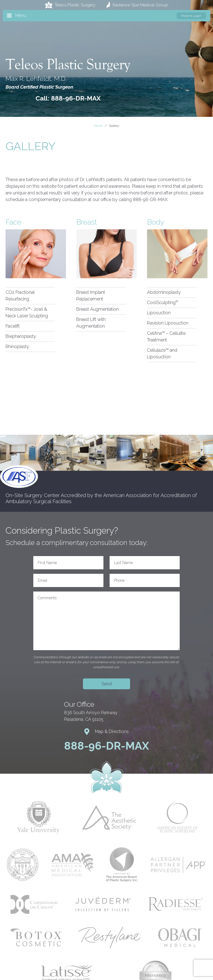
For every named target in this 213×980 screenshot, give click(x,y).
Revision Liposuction (168, 323)
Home (98, 126)
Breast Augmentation (97, 309)
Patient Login (191, 16)
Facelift (13, 326)
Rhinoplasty (17, 347)
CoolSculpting (163, 303)
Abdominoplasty (164, 292)
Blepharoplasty (21, 336)
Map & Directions (106, 732)
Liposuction (159, 313)
